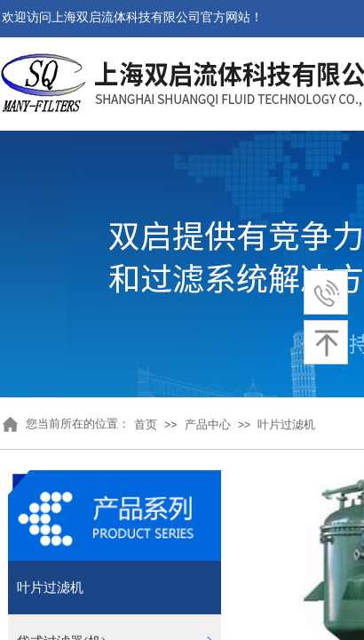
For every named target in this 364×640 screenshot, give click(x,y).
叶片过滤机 (286, 424)
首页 (146, 424)
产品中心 (208, 424)
